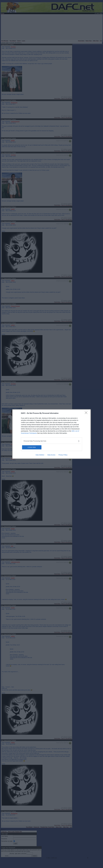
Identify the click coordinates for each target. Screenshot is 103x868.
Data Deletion (40, 455)
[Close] (87, 413)
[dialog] (51, 434)
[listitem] (51, 441)
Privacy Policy (63, 455)
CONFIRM (32, 447)
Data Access (51, 455)
